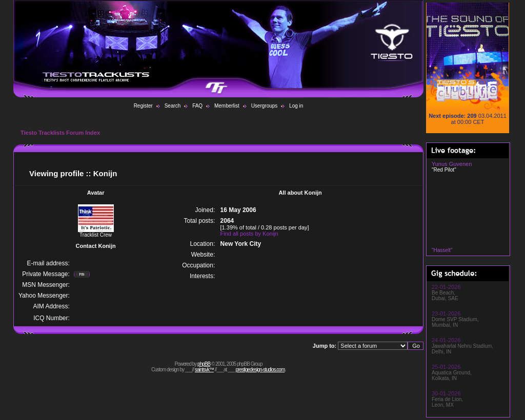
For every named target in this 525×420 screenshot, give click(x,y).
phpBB (204, 364)
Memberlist (227, 106)
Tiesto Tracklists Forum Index (60, 133)
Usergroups (265, 106)
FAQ (197, 106)
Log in (296, 106)
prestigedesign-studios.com (260, 370)
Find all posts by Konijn (249, 234)
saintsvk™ (204, 370)
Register (143, 106)
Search (173, 106)
